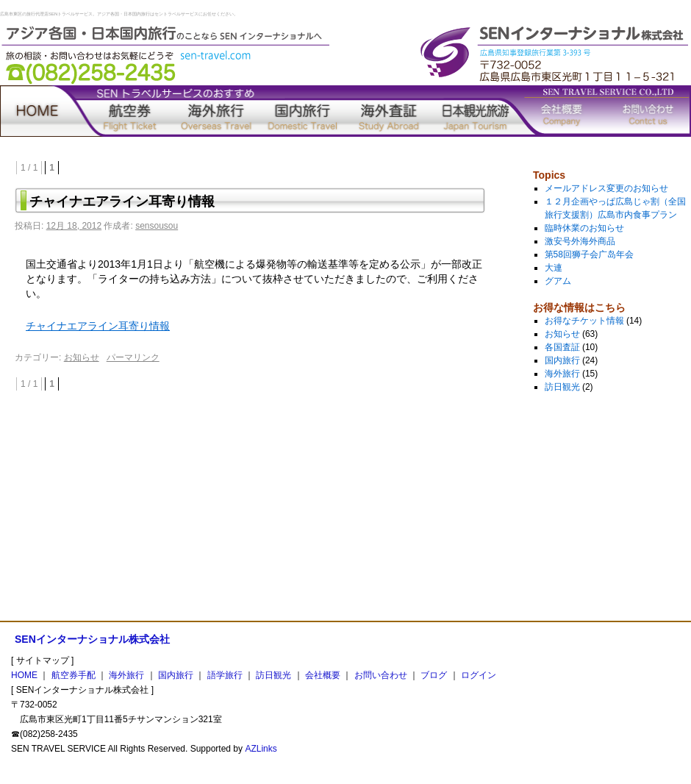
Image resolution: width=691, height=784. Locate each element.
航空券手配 (130, 111)
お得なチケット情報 (584, 321)
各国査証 (562, 347)
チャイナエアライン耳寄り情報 (98, 326)
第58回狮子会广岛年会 (589, 254)
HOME (24, 675)
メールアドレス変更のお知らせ (606, 188)
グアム (558, 281)
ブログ (434, 675)
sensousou (157, 226)
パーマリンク (133, 357)
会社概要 (562, 111)
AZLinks (261, 749)
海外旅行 (216, 111)
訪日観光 (476, 111)
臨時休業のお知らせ (584, 228)
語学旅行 (389, 111)
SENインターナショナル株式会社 (92, 639)
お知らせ (82, 357)
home (43, 111)
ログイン (479, 675)
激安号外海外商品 (580, 241)
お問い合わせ (648, 111)
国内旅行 (303, 111)
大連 (554, 268)
